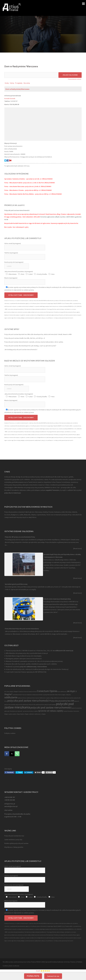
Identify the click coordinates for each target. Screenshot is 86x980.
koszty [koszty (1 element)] (24, 695)
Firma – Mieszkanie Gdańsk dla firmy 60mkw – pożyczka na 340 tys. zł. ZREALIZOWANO (33, 194)
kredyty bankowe (58, 962)
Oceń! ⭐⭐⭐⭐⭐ (43, 971)
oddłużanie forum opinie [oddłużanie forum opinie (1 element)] (33, 698)
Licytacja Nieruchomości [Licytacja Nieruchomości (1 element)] (49, 695)
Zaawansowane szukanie (75, 79)
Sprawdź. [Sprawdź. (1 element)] (20, 711)
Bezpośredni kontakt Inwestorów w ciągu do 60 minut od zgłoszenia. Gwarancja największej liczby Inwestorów (41, 223)
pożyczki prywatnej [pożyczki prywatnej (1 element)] (77, 708)
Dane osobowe (14, 966)
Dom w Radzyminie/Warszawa (17, 89)
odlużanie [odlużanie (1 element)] (67, 698)
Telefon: (7, 101)
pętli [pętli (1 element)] (8, 711)
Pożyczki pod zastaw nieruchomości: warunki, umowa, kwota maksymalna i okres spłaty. (34, 342)
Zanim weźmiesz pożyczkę (13, 840)
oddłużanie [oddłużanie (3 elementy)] (11, 697)
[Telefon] (17, 754)
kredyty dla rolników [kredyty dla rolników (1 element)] (37, 695)
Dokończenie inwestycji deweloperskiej (57, 599)
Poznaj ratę (33, 976)
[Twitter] (12, 754)
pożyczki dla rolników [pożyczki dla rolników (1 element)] (10, 705)
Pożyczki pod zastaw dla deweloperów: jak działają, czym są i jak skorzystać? (30, 346)
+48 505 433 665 (10, 800)
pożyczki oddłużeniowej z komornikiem (33, 667)
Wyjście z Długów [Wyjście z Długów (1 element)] (24, 714)
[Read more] (77, 548)
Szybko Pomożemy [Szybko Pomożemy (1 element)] (68, 711)
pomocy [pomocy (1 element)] (72, 698)
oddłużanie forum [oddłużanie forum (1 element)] (22, 698)
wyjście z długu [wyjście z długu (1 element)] (16, 714)
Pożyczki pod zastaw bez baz (14, 836)
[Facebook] (7, 754)
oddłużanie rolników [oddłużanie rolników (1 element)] (59, 698)
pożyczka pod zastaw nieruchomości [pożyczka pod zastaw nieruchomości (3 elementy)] (28, 701)
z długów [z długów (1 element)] (43, 714)
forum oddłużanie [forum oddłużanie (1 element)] (62, 692)
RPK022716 (42, 672)
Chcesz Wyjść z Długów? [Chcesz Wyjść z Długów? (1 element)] (12, 692)
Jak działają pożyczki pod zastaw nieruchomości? (21, 349)
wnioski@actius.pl (11, 806)
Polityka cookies (10, 733)
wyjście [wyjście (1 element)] (10, 714)
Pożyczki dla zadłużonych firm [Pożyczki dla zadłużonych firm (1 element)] (37, 705)
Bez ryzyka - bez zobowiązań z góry (16, 227)
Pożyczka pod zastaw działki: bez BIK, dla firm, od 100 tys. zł (25, 338)
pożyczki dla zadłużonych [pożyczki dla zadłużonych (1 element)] (22, 705)
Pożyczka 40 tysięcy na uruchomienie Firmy (20, 537)
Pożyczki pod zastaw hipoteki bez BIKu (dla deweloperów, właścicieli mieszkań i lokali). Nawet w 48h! (38, 334)
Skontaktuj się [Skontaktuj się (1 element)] (14, 711)
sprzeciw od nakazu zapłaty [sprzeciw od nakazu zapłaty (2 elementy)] (51, 711)
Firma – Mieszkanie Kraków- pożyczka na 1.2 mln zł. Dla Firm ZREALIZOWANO (30, 183)
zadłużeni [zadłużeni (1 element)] (32, 714)
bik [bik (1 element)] (5, 692)
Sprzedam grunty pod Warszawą (16, 584)
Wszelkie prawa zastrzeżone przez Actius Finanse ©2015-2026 (24, 962)
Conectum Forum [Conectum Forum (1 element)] (32, 692)
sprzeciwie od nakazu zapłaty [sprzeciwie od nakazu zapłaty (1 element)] (30, 711)
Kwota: (7, 104)
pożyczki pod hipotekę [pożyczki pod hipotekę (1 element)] (50, 705)
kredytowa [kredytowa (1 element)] (29, 695)
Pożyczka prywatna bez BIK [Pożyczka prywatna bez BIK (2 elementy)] (62, 701)
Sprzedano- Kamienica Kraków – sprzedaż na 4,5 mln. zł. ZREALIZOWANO (28, 179)
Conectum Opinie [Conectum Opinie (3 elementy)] (47, 691)
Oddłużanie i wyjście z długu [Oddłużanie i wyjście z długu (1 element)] (47, 698)
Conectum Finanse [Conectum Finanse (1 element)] (23, 692)
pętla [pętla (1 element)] (6, 711)
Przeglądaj (19, 83)
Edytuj (12, 83)
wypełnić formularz (53, 490)
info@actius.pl (10, 804)
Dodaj (7, 83)
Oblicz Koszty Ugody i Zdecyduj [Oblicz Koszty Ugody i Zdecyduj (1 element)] (63, 695)
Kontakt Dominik (10, 99)
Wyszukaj (27, 83)
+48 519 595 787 (10, 797)
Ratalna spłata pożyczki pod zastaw (16, 843)
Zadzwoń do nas (53, 976)
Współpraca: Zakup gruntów (14, 847)
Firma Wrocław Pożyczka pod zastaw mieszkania (22, 629)
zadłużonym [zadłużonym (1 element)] (38, 714)
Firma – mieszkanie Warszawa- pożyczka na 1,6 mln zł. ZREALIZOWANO (28, 186)
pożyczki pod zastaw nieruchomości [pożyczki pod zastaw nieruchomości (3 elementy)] (51, 707)
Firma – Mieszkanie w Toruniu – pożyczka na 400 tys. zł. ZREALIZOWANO (28, 190)
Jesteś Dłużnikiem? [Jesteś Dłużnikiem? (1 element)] (17, 695)
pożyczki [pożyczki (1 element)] (77, 701)
